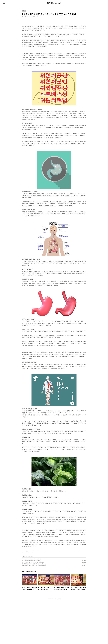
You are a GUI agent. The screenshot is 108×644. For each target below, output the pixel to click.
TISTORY (54, 641)
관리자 (59, 641)
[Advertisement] (54, 359)
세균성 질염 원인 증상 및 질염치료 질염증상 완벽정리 (32, 601)
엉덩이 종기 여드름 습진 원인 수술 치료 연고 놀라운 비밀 (32, 604)
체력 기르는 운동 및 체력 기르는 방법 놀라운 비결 (31, 603)
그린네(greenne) (54, 3)
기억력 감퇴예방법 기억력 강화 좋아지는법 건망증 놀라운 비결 (33, 608)
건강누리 (24, 599)
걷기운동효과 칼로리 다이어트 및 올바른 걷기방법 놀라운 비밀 (33, 606)
